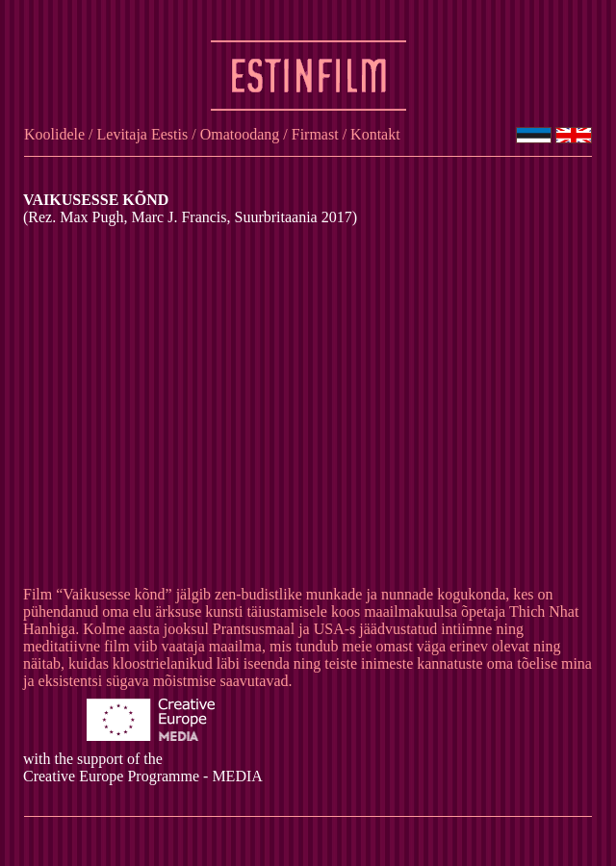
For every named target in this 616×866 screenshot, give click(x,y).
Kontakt (375, 134)
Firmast (315, 134)
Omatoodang (240, 134)
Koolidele (54, 134)
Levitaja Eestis (143, 134)
